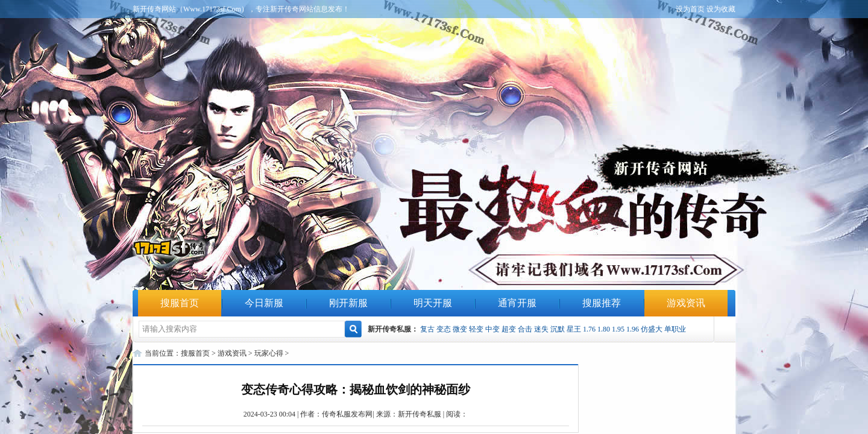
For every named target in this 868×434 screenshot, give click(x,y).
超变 (509, 329)
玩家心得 (269, 353)
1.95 (618, 329)
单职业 (675, 329)
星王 (574, 329)
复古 (427, 329)
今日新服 (264, 303)
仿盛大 (652, 329)
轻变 (476, 329)
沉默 (558, 329)
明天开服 (433, 303)
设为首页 (690, 9)
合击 (525, 329)
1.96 (633, 329)
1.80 (604, 329)
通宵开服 (517, 303)
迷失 (541, 329)
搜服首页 (180, 303)
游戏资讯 (686, 303)
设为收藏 (721, 9)
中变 (492, 329)
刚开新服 (348, 303)
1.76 (589, 329)
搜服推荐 (602, 303)
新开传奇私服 (420, 414)
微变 (460, 329)
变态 (444, 329)
